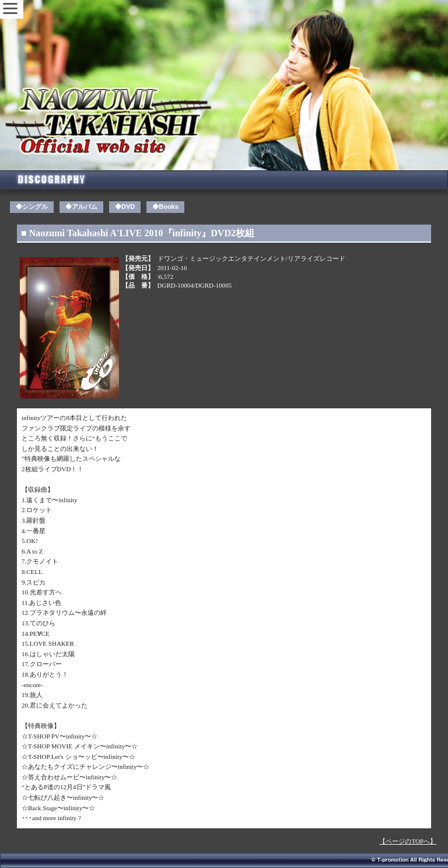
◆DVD (125, 206)
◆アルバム (81, 206)
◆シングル (32, 206)
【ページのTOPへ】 (408, 841)
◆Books (165, 206)
